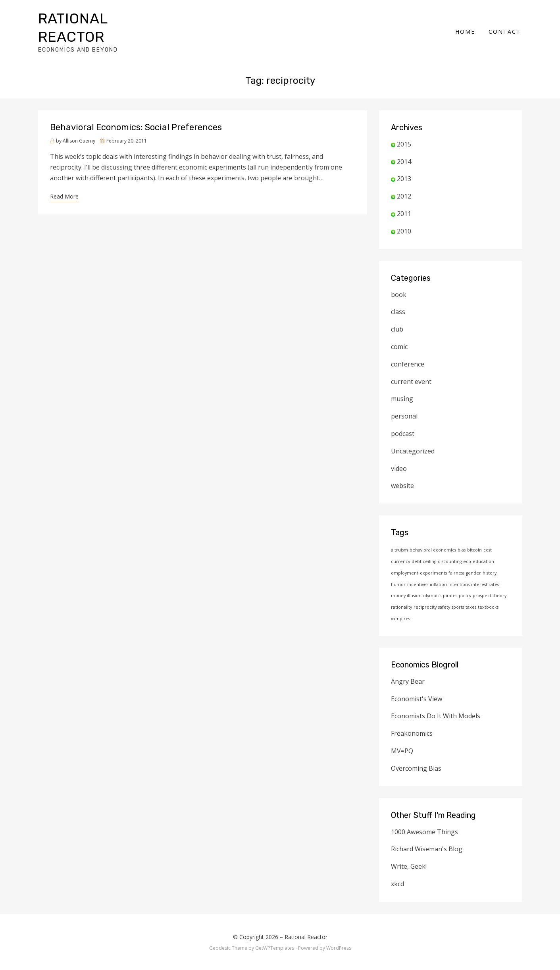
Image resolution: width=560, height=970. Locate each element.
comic (399, 334)
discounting (450, 548)
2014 (404, 148)
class (398, 299)
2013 (404, 166)
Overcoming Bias (416, 755)
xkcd (397, 871)
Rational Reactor (108, 21)
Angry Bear (408, 668)
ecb (467, 548)
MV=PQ (402, 738)
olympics (432, 582)
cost (488, 537)
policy (465, 582)
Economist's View (417, 686)
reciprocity (425, 594)
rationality (401, 594)
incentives (418, 571)
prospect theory (490, 582)
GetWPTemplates (275, 935)
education (483, 548)
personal (404, 403)
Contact (506, 25)
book (399, 282)
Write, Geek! (409, 853)
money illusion (406, 582)
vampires (400, 606)
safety (444, 594)
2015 (404, 131)
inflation (438, 571)
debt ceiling (424, 548)
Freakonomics (412, 720)
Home (467, 25)
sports (458, 594)
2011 (404, 201)
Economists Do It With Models (436, 703)
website (402, 472)
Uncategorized (413, 438)
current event (411, 368)
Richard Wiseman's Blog (427, 836)
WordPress (339, 935)
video (399, 455)
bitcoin (474, 537)
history (490, 560)
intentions (459, 571)
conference (408, 351)
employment (405, 560)
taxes (471, 594)
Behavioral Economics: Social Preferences (136, 114)
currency (400, 548)
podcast (403, 420)
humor (398, 571)
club (397, 316)
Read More (64, 183)
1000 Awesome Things (424, 818)
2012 (404, 183)
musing (402, 386)
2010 (404, 218)
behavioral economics (433, 537)
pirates (450, 582)
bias (462, 537)
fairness (456, 560)
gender (473, 560)
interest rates (485, 571)
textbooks (488, 594)
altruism (399, 537)
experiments (433, 560)
